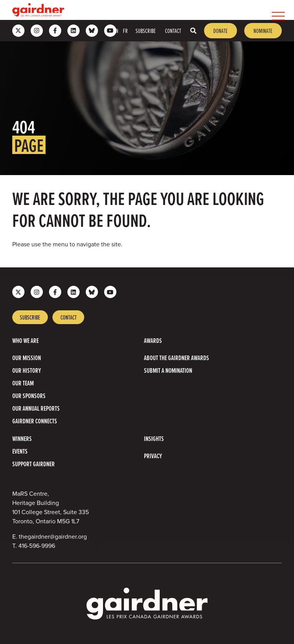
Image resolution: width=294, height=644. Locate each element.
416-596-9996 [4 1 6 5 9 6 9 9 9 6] (37, 546)
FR (125, 31)
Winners (22, 438)
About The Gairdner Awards (176, 358)
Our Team (23, 383)
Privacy (153, 456)
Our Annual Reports (36, 408)
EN (116, 31)
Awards (153, 340)
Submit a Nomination (168, 370)
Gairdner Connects (35, 421)
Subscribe (146, 31)
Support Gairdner (33, 464)
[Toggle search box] (193, 31)
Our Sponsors (29, 396)
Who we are (25, 340)
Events (20, 451)
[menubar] (176, 10)
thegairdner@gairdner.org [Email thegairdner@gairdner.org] (53, 537)
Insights (154, 438)
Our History (27, 370)
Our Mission (27, 358)
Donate (220, 31)
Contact (173, 31)
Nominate (263, 31)
